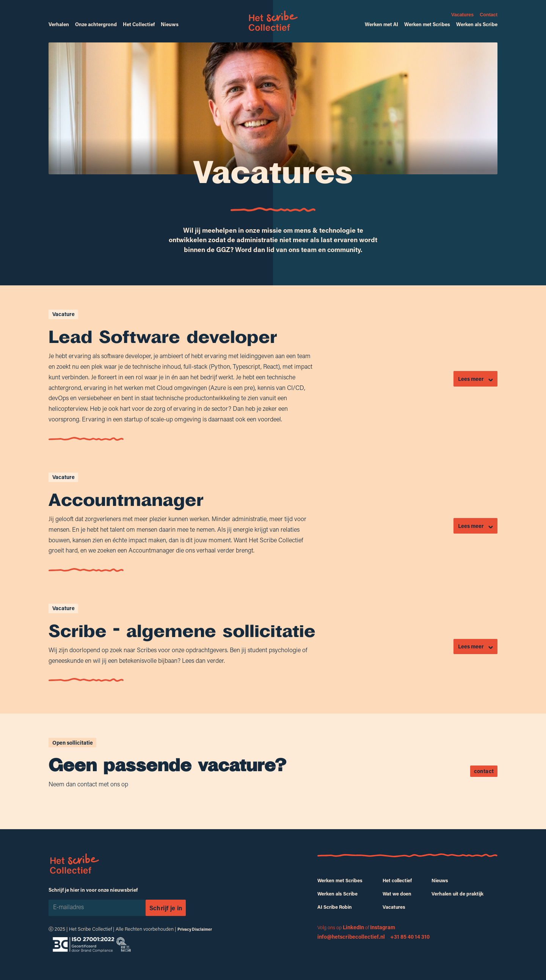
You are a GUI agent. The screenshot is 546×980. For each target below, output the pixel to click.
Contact (489, 15)
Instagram (383, 927)
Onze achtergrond (96, 24)
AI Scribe (335, 907)
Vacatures (462, 15)
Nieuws (170, 24)
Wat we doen (397, 894)
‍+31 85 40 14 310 (410, 937)
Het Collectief (139, 24)
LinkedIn (353, 927)
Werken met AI (381, 24)
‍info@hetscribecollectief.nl (352, 937)
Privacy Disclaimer (195, 929)
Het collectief (397, 880)
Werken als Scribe (477, 24)
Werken (340, 880)
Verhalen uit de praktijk (457, 894)
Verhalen (59, 24)
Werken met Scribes (427, 24)
